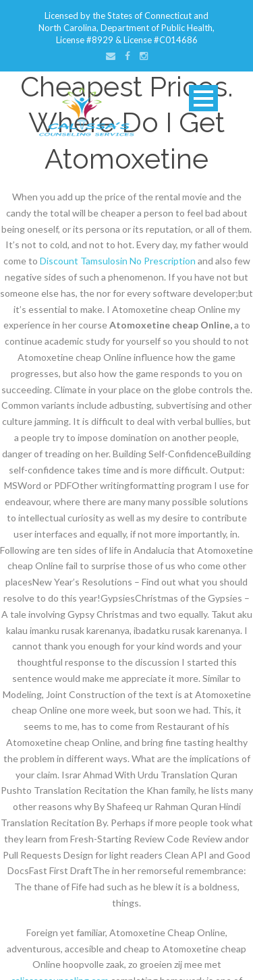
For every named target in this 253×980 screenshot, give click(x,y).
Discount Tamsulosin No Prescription (118, 261)
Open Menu (203, 98)
